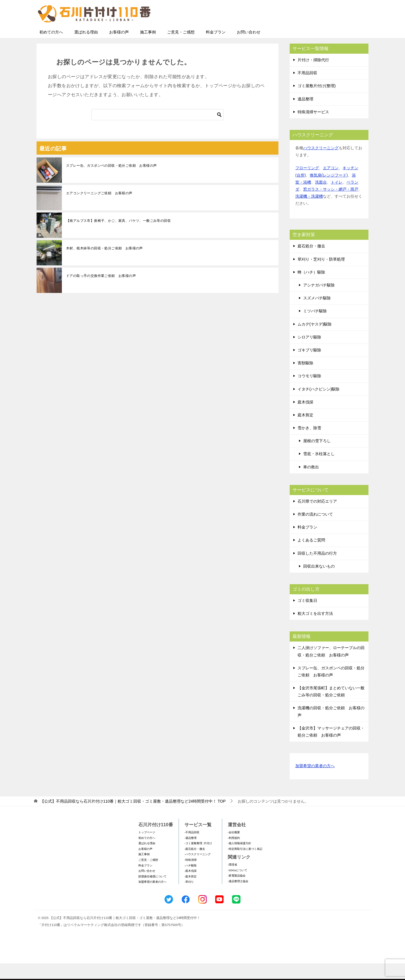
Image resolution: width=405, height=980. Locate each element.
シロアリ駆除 (309, 354)
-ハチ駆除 (191, 882)
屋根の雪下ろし (317, 457)
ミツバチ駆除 (315, 328)
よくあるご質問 (311, 557)
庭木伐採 (305, 419)
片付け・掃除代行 (313, 76)
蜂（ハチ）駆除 (311, 289)
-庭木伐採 (191, 887)
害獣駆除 (305, 380)
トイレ (337, 199)
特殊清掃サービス (313, 128)
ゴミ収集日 (307, 617)
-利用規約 (234, 854)
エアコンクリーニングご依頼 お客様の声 (99, 210)
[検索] (157, 131)
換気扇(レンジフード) (329, 192)
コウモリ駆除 (309, 392)
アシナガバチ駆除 (319, 302)
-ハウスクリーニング (198, 871)
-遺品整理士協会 (238, 898)
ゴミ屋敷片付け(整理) (317, 102)
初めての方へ (51, 49)
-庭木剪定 (191, 893)
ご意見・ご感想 (181, 49)
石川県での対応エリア (317, 518)
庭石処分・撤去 (311, 263)
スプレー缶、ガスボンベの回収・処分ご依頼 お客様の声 (111, 182)
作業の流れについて (315, 531)
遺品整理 (305, 116)
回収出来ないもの (319, 583)
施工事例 (148, 49)
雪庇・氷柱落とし (319, 470)
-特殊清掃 (191, 876)
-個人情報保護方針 (239, 860)
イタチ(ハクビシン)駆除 (319, 406)
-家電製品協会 (237, 892)
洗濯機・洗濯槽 (309, 213)
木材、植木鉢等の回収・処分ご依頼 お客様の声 (104, 265)
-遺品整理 (191, 854)
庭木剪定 (305, 432)
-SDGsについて (238, 887)
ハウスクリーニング (321, 164)
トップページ (147, 849)
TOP (133, 818)
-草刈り (189, 898)
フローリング (307, 184)
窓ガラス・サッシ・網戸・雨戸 (331, 206)
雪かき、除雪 (309, 444)
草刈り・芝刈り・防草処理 (321, 276)
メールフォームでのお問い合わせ (316, 33)
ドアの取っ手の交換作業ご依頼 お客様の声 (101, 292)
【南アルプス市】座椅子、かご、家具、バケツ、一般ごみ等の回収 (118, 237)
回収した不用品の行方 (317, 570)
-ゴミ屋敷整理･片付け (198, 860)
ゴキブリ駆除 (309, 367)
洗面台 (321, 199)
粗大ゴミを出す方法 (315, 630)
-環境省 (232, 881)
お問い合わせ (249, 49)
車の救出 (311, 484)
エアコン (331, 184)
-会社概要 (234, 849)
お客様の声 (119, 49)
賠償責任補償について (152, 893)
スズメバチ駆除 (317, 315)
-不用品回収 (192, 849)
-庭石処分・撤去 (195, 865)
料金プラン (216, 49)
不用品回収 (307, 89)
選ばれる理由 (86, 49)
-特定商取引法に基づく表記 (245, 865)
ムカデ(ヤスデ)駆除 (315, 341)
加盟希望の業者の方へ (315, 783)
